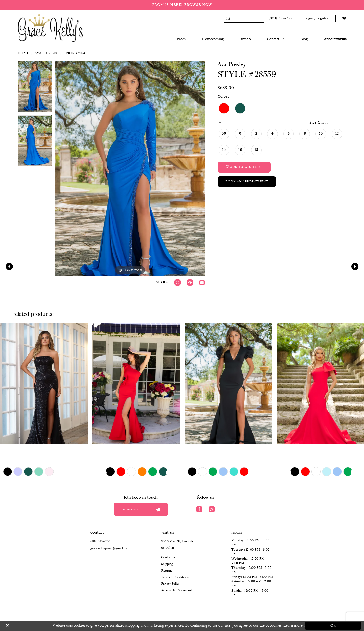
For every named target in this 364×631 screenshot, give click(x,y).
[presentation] (44, 383)
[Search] (244, 18)
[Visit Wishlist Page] (344, 19)
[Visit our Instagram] (212, 509)
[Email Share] (202, 283)
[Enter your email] (141, 509)
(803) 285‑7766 (100, 542)
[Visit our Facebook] (199, 509)
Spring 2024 (75, 53)
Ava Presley (46, 53)
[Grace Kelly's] (50, 28)
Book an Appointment (247, 182)
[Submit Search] (228, 18)
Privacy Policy (170, 584)
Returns (167, 571)
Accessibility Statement (176, 590)
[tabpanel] (35, 88)
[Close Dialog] (31, 626)
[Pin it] (190, 282)
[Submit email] (158, 509)
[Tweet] (178, 282)
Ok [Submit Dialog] (333, 626)
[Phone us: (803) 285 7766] (280, 19)
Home (23, 53)
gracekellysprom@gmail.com (110, 548)
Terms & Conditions (175, 577)
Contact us (168, 558)
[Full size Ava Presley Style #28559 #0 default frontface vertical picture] (130, 169)
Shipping (167, 564)
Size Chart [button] (319, 123)
